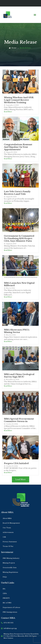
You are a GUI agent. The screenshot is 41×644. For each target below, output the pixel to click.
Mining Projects (9, 563)
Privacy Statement (10, 542)
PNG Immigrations (10, 612)
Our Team (7, 528)
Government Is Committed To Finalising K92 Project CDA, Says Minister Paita (19, 238)
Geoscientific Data (10, 568)
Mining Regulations (10, 572)
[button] (35, 15)
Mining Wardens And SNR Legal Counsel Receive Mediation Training (19, 100)
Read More (8, 112)
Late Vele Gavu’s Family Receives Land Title (17, 193)
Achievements (8, 532)
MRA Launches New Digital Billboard (19, 284)
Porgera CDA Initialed (16, 463)
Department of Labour (11, 607)
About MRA (7, 518)
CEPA (5, 593)
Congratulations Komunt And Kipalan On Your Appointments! (18, 147)
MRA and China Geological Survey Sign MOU (19, 375)
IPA (4, 589)
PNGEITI (6, 598)
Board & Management (11, 523)
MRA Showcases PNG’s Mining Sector (17, 331)
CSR (4, 537)
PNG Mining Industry (11, 558)
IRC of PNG (7, 603)
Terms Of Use (8, 546)
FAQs (5, 577)
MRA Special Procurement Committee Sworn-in (19, 420)
